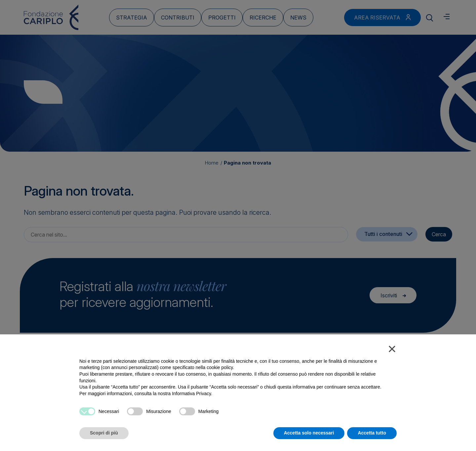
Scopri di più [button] (104, 433)
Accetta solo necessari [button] (309, 433)
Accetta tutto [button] (372, 433)
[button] (392, 350)
